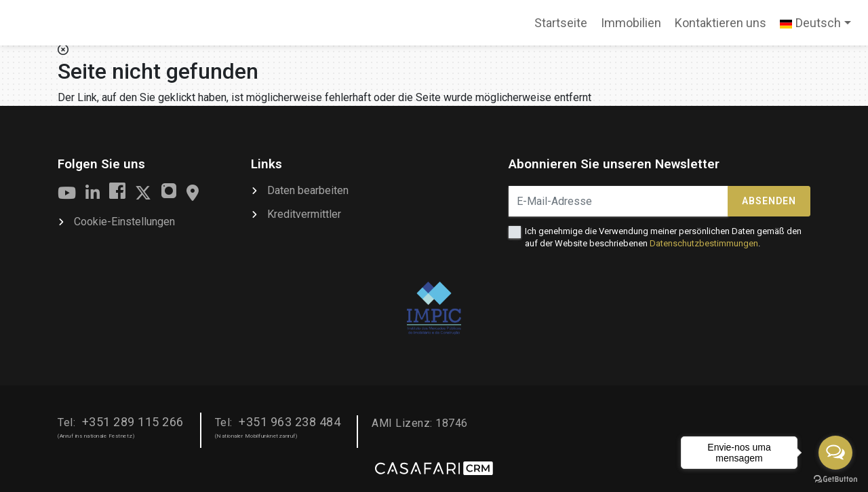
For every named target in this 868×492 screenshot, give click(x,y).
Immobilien (631, 23)
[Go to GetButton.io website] (835, 478)
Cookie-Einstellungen (124, 222)
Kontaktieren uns (721, 23)
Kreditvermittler (304, 214)
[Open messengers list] (835, 453)
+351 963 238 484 (290, 422)
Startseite (560, 27)
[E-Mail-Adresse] (618, 201)
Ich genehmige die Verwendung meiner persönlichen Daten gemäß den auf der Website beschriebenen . (663, 237)
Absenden (769, 201)
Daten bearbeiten (308, 190)
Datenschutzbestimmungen (704, 243)
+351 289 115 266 (133, 422)
